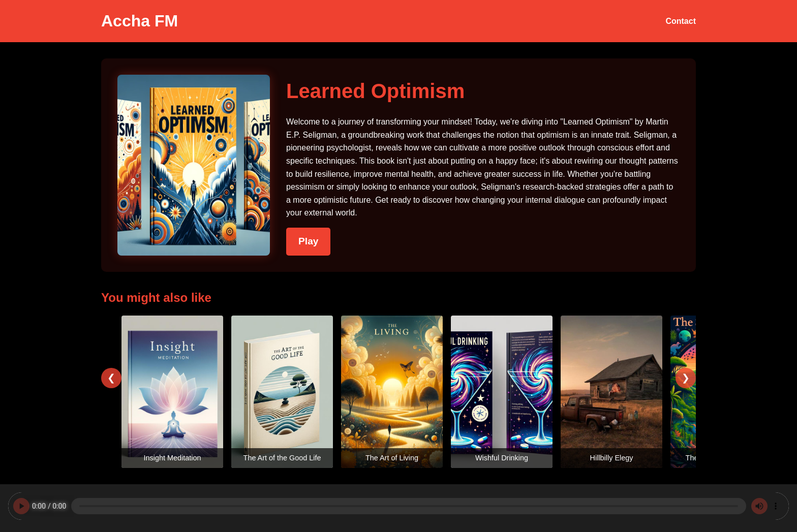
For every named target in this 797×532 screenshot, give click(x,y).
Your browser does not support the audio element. (398, 506)
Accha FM (140, 21)
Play (308, 241)
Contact (681, 21)
